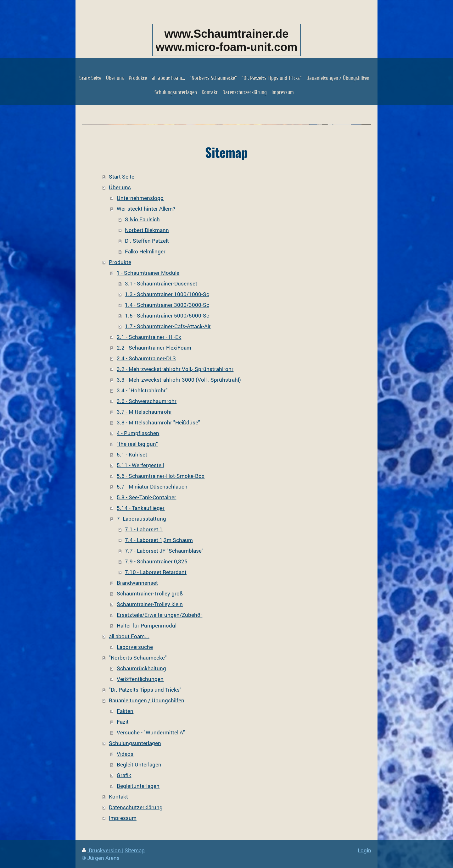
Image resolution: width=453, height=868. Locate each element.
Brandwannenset (137, 583)
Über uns (120, 187)
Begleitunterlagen (138, 786)
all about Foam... (129, 636)
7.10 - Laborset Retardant (156, 572)
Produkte (120, 262)
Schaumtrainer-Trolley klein (150, 604)
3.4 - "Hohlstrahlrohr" (142, 390)
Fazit (123, 722)
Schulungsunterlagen (135, 743)
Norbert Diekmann (147, 230)
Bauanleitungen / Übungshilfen (147, 700)
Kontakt (118, 796)
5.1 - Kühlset (132, 454)
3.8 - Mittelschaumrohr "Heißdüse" (158, 422)
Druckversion (102, 850)
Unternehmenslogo (140, 198)
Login (364, 850)
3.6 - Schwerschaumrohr (147, 401)
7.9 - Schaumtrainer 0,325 (156, 561)
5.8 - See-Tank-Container (146, 497)
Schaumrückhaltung (141, 668)
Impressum (123, 818)
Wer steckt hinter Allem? (146, 209)
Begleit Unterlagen (139, 764)
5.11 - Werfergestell (140, 465)
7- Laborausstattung (141, 519)
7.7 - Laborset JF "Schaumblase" (164, 551)
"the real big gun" (137, 444)
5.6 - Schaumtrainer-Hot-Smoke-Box (161, 476)
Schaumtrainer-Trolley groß (150, 593)
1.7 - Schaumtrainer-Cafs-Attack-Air (168, 326)
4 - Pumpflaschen (138, 433)
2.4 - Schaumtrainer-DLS (146, 358)
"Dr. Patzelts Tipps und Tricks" (145, 690)
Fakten (125, 711)
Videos (125, 754)
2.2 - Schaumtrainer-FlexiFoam (154, 348)
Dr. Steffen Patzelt (147, 241)
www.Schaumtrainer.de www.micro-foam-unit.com (227, 40)
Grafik (124, 775)
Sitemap (135, 850)
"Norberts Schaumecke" (138, 658)
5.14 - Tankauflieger (141, 508)
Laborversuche (135, 647)
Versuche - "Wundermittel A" (151, 732)
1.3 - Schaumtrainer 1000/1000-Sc (167, 294)
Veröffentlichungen (140, 679)
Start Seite (122, 177)
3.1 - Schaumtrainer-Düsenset (161, 283)
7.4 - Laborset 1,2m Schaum (159, 540)
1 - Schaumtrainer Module (148, 273)
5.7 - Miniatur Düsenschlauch (152, 487)
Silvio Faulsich (142, 219)
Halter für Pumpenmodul (147, 625)
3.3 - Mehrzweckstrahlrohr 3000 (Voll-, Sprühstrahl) (179, 380)
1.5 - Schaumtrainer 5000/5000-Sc (167, 315)
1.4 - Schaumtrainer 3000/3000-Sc (167, 305)
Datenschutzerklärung (136, 807)
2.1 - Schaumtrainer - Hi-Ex (149, 337)
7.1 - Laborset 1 (144, 529)
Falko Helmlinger (145, 251)
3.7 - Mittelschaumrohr (144, 412)
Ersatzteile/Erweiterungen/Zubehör (159, 615)
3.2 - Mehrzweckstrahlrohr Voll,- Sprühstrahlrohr (175, 369)
